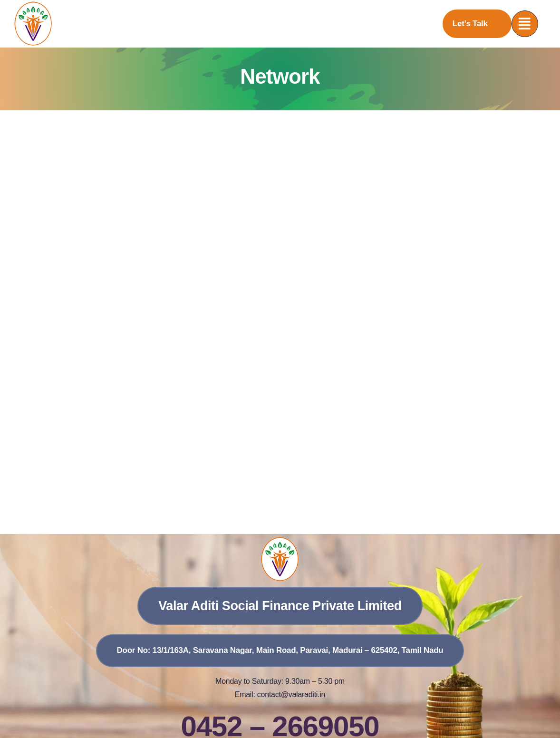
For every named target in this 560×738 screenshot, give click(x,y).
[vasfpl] (33, 5)
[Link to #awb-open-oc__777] (525, 24)
